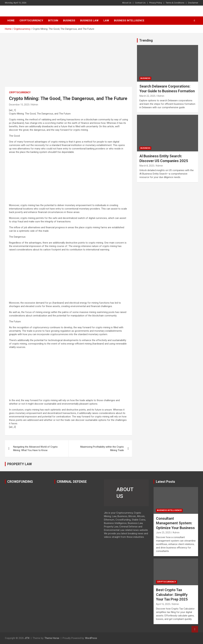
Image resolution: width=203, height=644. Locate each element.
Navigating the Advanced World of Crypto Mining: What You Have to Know (35, 449)
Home (11, 21)
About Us (127, 3)
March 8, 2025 (147, 166)
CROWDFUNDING (20, 482)
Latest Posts (165, 482)
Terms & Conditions (175, 3)
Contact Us (140, 3)
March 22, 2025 (147, 96)
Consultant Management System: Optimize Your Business (175, 523)
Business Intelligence (129, 21)
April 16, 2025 (163, 604)
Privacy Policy (156, 3)
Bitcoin (53, 21)
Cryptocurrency (31, 21)
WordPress (91, 638)
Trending (146, 40)
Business (69, 21)
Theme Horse (52, 638)
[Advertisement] (68, 63)
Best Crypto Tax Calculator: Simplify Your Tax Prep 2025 (172, 595)
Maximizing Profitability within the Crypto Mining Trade (102, 449)
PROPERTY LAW (20, 464)
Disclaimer (193, 3)
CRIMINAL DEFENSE (72, 482)
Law (106, 21)
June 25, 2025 (163, 533)
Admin (35, 105)
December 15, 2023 (19, 105)
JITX (27, 638)
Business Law (89, 21)
